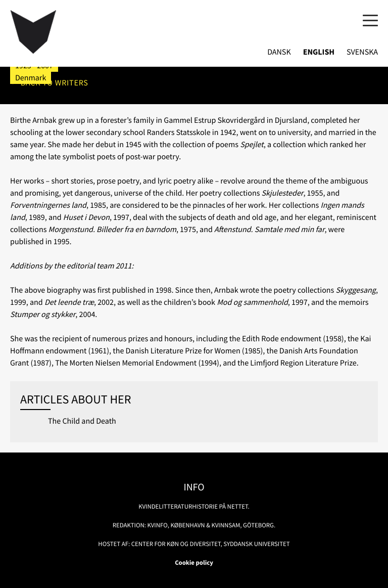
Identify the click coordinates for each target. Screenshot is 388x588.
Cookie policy (194, 563)
